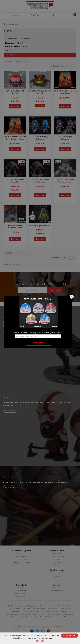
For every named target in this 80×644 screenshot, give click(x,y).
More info (40, 641)
